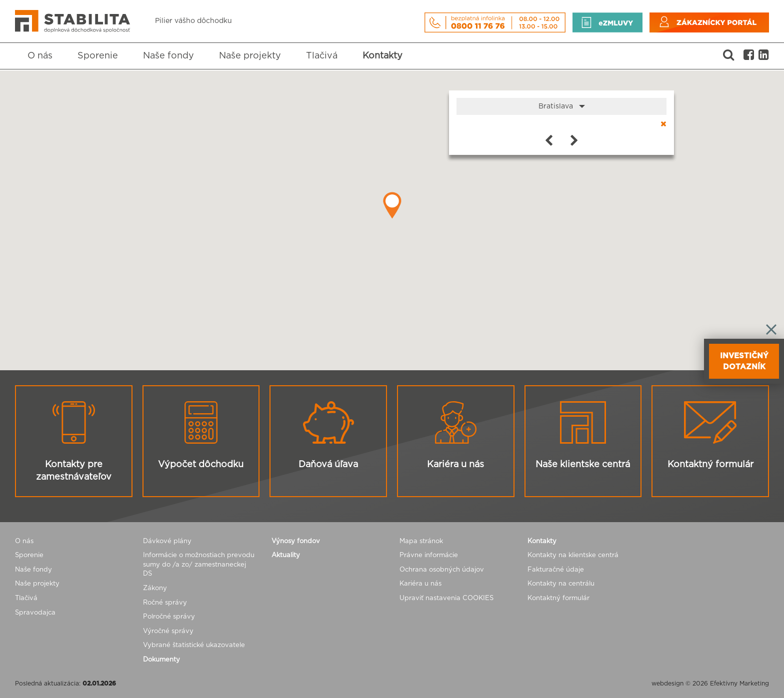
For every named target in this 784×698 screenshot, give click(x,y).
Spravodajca (35, 613)
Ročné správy (165, 603)
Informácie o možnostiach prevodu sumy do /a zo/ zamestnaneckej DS (199, 565)
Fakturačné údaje (556, 570)
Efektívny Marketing (739, 684)
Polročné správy (169, 617)
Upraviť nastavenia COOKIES (446, 598)
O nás (40, 56)
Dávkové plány (167, 541)
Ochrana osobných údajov (442, 570)
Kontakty (382, 56)
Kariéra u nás (420, 584)
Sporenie (98, 56)
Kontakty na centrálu (561, 584)
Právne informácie (429, 555)
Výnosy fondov (296, 541)
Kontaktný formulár (558, 598)
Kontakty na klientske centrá (573, 555)
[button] (392, 205)
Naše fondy (168, 56)
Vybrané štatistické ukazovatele (194, 645)
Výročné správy (168, 631)
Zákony (155, 588)
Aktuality (286, 555)
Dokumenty (161, 660)
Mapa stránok (421, 541)
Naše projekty (250, 56)
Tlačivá (322, 56)
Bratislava (562, 106)
